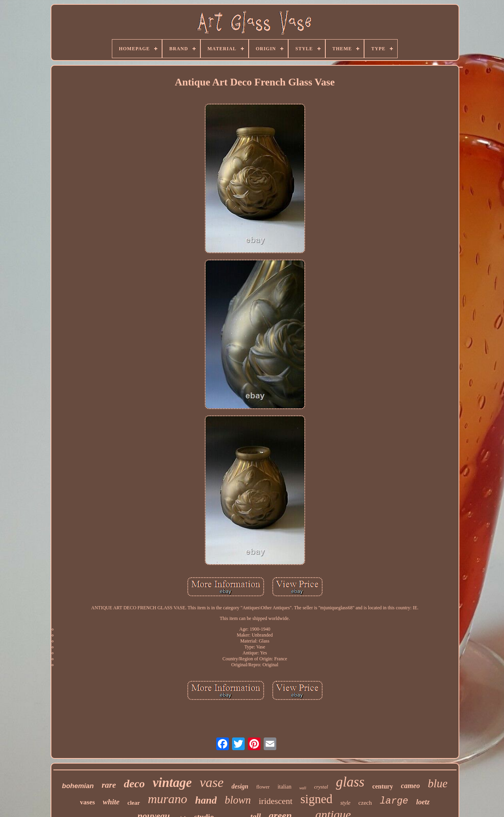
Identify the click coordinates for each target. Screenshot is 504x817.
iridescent (276, 801)
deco (134, 784)
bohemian (78, 786)
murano (168, 799)
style (345, 803)
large (394, 801)
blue (438, 783)
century (383, 786)
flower (263, 787)
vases (87, 802)
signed (316, 799)
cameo (410, 786)
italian (284, 787)
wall (303, 788)
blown (238, 800)
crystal (321, 787)
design (240, 786)
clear (134, 803)
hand (206, 800)
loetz (423, 802)
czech (365, 803)
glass (350, 782)
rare (109, 785)
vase (211, 782)
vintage (172, 783)
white (111, 802)
